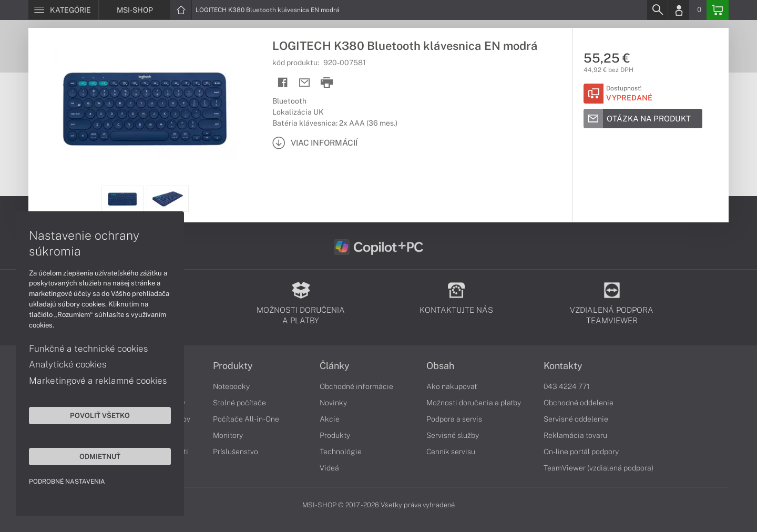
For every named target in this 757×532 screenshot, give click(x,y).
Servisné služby (453, 435)
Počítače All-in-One (246, 419)
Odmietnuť (100, 456)
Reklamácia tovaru (575, 435)
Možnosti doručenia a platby (474, 403)
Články (335, 366)
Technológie (341, 452)
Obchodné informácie (356, 386)
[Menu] (63, 10)
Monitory (228, 435)
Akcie (330, 419)
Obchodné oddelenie (579, 403)
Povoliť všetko (100, 415)
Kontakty (563, 366)
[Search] (657, 10)
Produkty (233, 366)
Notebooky (231, 386)
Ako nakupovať (452, 386)
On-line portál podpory (581, 452)
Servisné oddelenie (576, 419)
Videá (329, 468)
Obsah (440, 366)
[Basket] (718, 10)
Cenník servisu (451, 452)
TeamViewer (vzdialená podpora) (599, 468)
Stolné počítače (239, 403)
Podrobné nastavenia (67, 482)
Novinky (333, 403)
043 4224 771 (567, 386)
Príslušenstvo (236, 452)
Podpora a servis (454, 419)
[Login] (679, 10)
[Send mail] (305, 83)
